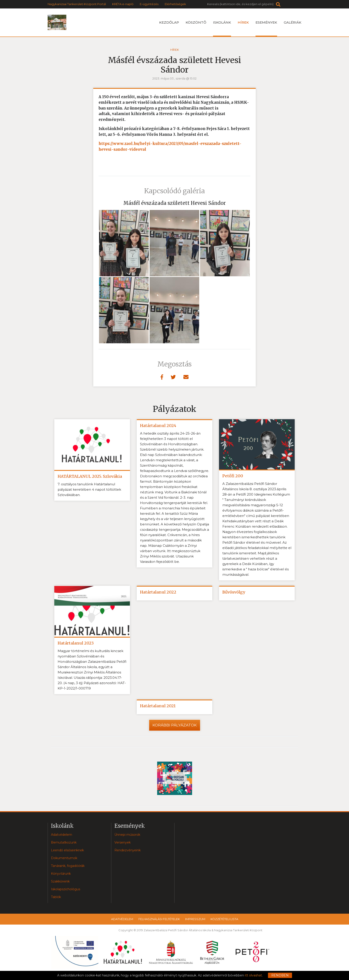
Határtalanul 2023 (76, 643)
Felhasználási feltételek (159, 919)
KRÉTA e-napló (123, 4)
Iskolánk (222, 28)
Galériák (293, 22)
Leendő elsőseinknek (67, 850)
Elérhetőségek (175, 4)
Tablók (56, 897)
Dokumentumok (64, 858)
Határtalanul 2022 (158, 592)
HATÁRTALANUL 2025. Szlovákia (90, 476)
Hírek (243, 22)
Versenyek (123, 842)
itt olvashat (253, 975)
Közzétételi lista (224, 919)
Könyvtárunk (61, 874)
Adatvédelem (62, 835)
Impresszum (195, 919)
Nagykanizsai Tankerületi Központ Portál (77, 4)
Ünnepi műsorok (127, 835)
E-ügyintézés (149, 4)
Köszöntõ (196, 22)
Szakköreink (60, 881)
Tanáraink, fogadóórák (68, 866)
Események (266, 28)
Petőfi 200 (233, 476)
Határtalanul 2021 (158, 706)
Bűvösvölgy (234, 592)
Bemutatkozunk (64, 842)
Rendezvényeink (128, 850)
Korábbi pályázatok (175, 725)
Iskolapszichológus (66, 889)
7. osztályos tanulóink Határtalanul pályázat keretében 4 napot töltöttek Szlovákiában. (89, 489)
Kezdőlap (169, 22)
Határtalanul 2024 (158, 426)
